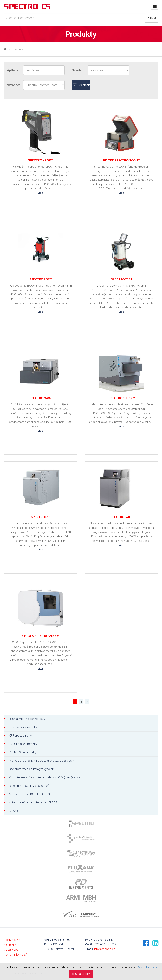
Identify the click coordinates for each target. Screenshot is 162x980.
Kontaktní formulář (15, 955)
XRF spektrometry (20, 736)
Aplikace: (13, 70)
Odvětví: (78, 70)
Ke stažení (10, 945)
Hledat (152, 18)
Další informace (147, 967)
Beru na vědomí (81, 974)
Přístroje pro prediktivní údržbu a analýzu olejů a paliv (42, 761)
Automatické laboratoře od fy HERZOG (33, 802)
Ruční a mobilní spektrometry (27, 719)
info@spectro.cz (105, 949)
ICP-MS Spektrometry (23, 752)
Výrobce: (13, 85)
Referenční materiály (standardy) (29, 786)
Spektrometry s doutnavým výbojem (32, 769)
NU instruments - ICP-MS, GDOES (29, 794)
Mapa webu (11, 950)
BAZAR (13, 811)
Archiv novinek (13, 940)
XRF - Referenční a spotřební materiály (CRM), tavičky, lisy (44, 777)
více (40, 193)
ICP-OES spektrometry (23, 744)
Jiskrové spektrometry (23, 727)
